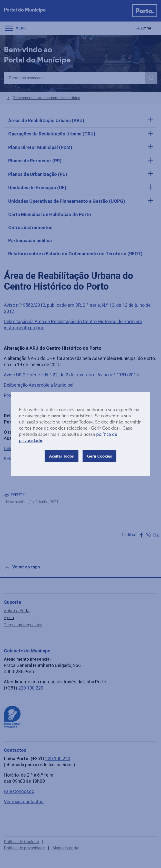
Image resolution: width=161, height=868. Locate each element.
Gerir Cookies (100, 456)
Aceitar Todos (62, 456)
